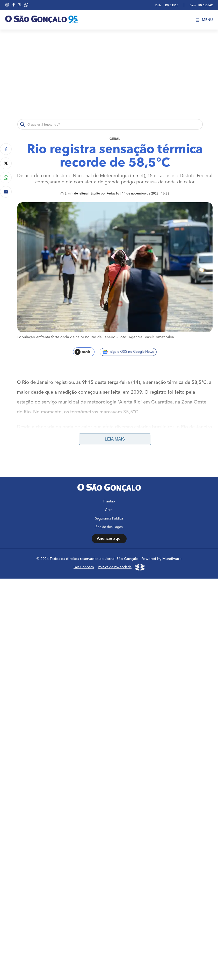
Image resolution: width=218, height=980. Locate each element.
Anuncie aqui (109, 539)
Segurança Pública (109, 519)
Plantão (109, 502)
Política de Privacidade (115, 567)
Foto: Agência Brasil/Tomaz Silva (146, 337)
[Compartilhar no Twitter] (6, 163)
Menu (204, 20)
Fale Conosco (84, 567)
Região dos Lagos (109, 527)
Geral (115, 139)
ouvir (82, 352)
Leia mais (115, 439)
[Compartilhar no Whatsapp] (6, 178)
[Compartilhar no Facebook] (6, 149)
